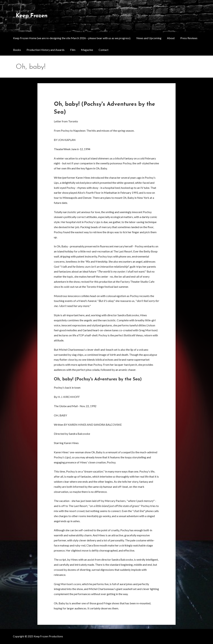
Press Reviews (189, 38)
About (171, 38)
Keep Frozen (31, 16)
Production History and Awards (46, 50)
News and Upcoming (149, 38)
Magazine (87, 50)
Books (17, 50)
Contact (104, 50)
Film (73, 50)
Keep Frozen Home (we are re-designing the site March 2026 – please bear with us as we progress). (72, 38)
